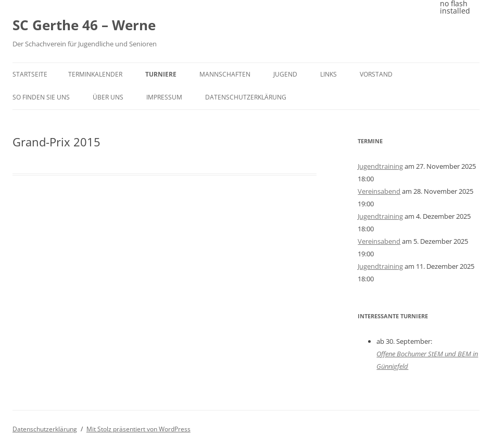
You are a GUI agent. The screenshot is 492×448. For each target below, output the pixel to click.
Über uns (108, 97)
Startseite (30, 74)
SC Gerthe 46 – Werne (84, 25)
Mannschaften (225, 74)
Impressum (164, 97)
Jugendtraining (380, 166)
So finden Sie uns (41, 97)
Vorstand (376, 74)
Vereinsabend (379, 191)
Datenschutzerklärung (246, 97)
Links (329, 74)
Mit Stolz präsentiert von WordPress (138, 429)
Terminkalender (95, 74)
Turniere (161, 74)
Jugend (285, 74)
